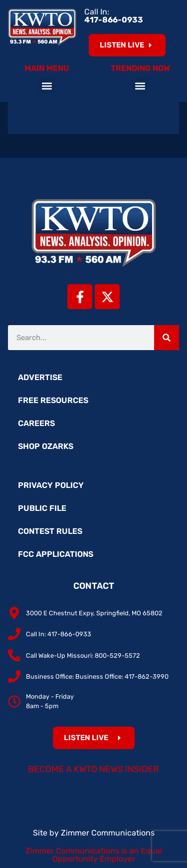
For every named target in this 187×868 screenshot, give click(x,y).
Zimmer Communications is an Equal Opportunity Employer (94, 855)
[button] (47, 86)
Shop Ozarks (46, 446)
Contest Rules (50, 531)
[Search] (167, 338)
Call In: (114, 16)
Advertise (40, 377)
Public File (42, 508)
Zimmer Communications (108, 833)
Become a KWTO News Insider (93, 769)
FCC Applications (56, 554)
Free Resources (53, 400)
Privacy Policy (51, 485)
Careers (36, 423)
